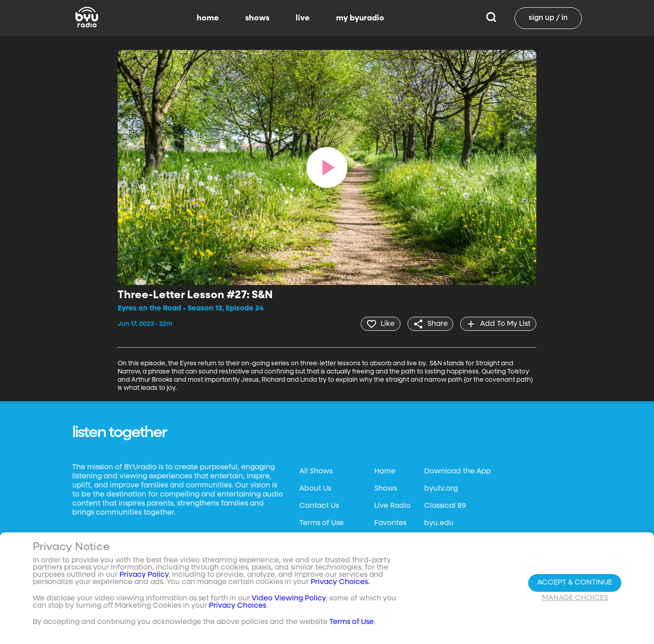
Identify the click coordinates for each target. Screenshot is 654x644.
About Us (315, 488)
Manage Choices (575, 598)
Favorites (390, 523)
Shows (386, 488)
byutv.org (441, 488)
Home (385, 471)
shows (257, 18)
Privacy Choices (238, 606)
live (303, 18)
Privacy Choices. (340, 582)
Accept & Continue (575, 583)
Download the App (457, 471)
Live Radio (392, 506)
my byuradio (360, 18)
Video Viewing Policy (289, 599)
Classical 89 (445, 506)
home (208, 18)
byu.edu (439, 523)
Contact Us (319, 506)
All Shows (316, 471)
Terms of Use (322, 523)
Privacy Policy (144, 575)
